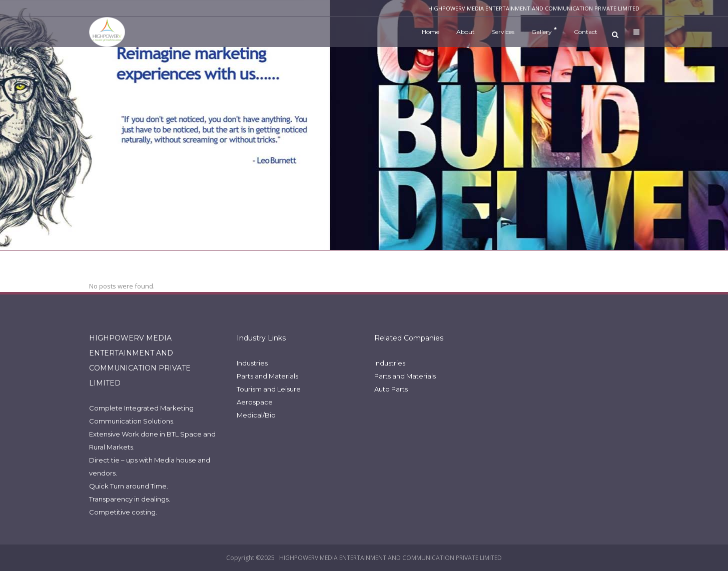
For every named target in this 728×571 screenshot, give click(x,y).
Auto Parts (391, 389)
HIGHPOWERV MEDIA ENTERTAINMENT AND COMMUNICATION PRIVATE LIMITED (391, 558)
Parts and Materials (267, 376)
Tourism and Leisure (269, 389)
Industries (252, 363)
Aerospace (255, 402)
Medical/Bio (256, 415)
